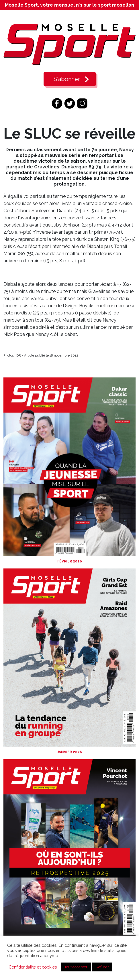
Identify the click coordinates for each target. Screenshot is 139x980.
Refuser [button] (102, 967)
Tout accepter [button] (76, 967)
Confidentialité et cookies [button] (33, 967)
